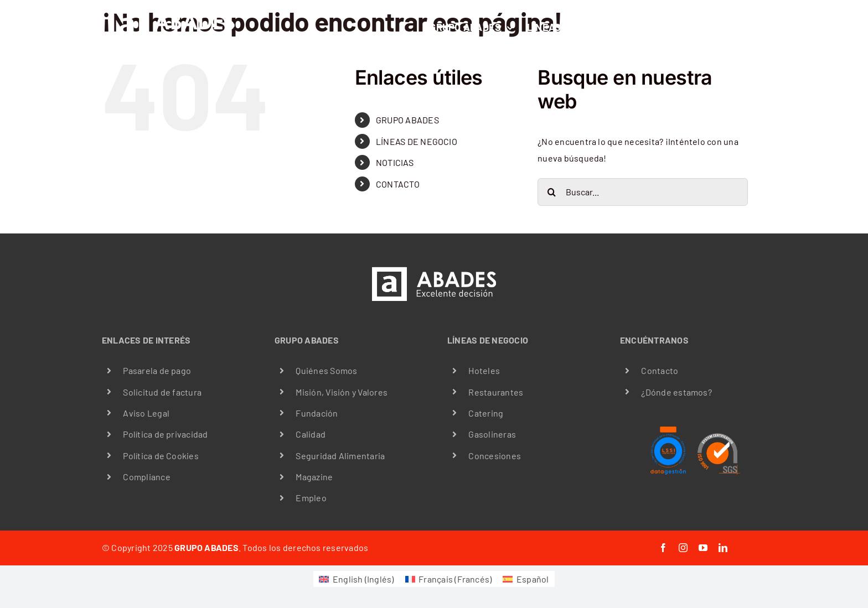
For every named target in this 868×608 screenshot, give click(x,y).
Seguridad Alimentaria (340, 456)
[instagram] (683, 548)
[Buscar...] (643, 192)
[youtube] (703, 548)
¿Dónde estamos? (676, 392)
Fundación (317, 413)
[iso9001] (718, 428)
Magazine (314, 477)
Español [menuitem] (533, 579)
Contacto (660, 370)
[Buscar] (551, 192)
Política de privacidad (165, 434)
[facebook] (663, 548)
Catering (486, 413)
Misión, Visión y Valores (342, 392)
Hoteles (484, 370)
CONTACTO (398, 184)
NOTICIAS (395, 162)
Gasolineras (492, 434)
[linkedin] (723, 548)
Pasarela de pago (157, 370)
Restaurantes (496, 392)
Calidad (311, 434)
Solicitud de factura (162, 392)
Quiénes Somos (326, 370)
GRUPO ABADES (407, 120)
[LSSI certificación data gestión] (668, 428)
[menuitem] (356, 579)
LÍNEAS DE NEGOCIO (417, 141)
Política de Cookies (161, 456)
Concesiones (495, 456)
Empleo (311, 498)
